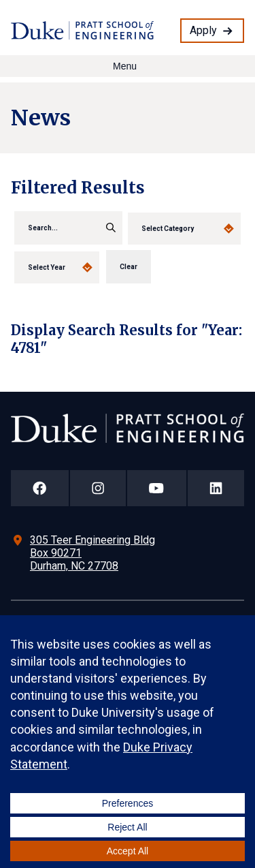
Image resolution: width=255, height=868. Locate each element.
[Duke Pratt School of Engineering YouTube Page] (157, 488)
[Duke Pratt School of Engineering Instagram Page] (98, 488)
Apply (203, 30)
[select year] (57, 267)
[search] (68, 228)
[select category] (184, 229)
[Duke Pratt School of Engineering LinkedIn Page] (216, 488)
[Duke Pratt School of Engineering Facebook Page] (40, 488)
